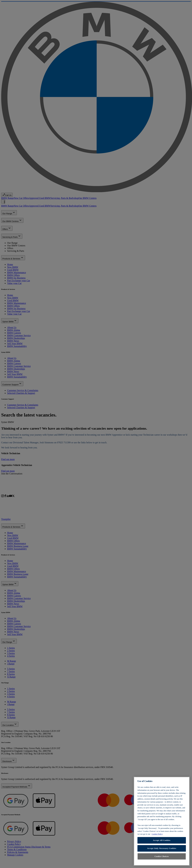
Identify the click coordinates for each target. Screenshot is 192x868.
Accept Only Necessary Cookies (162, 848)
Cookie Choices (162, 856)
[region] (162, 821)
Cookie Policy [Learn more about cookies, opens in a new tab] (157, 834)
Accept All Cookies (162, 840)
